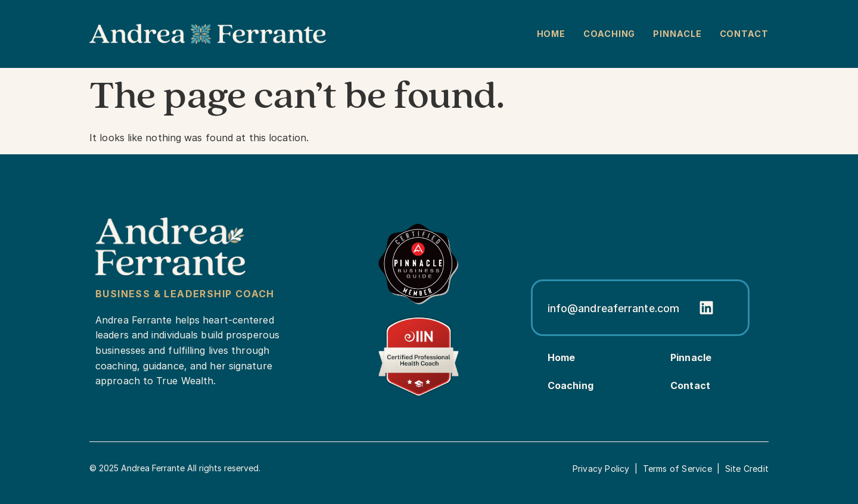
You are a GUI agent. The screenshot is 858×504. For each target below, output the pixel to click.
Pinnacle (677, 34)
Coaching (609, 34)
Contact (744, 34)
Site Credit (747, 469)
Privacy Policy (601, 469)
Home (551, 34)
